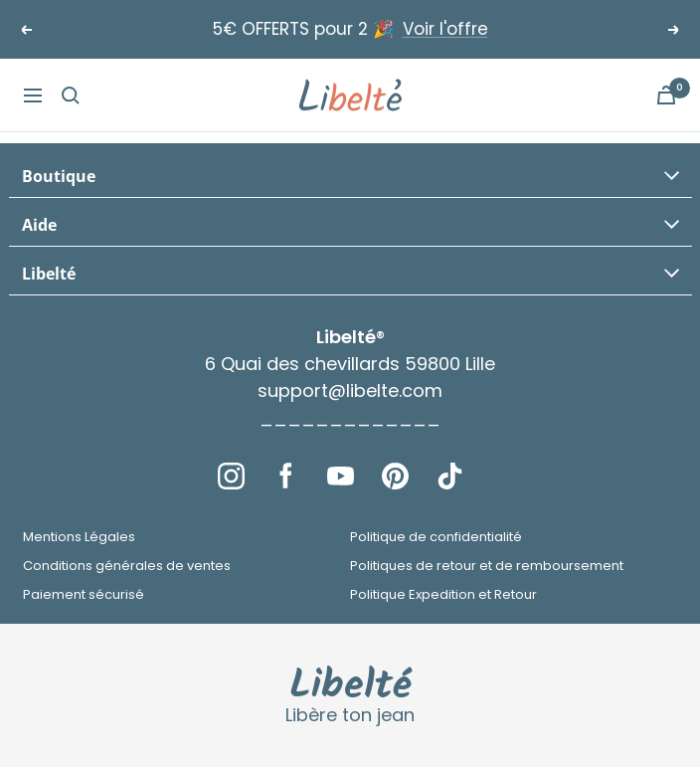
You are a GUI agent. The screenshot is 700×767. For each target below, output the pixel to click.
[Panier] (666, 95)
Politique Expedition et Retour (443, 594)
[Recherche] (71, 96)
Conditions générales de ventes (127, 566)
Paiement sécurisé (84, 594)
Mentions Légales (79, 537)
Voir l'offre (445, 29)
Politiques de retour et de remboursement (487, 566)
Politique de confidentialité (436, 537)
